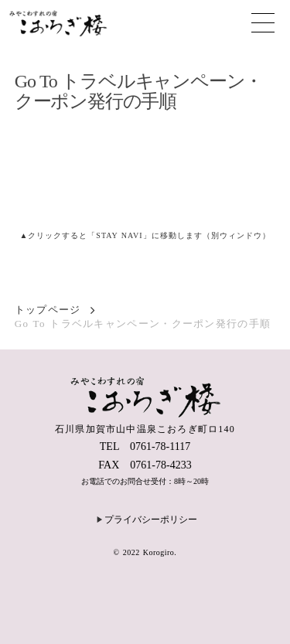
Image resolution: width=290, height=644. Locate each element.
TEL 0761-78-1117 (145, 446)
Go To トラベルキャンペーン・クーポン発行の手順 (143, 324)
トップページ (48, 310)
